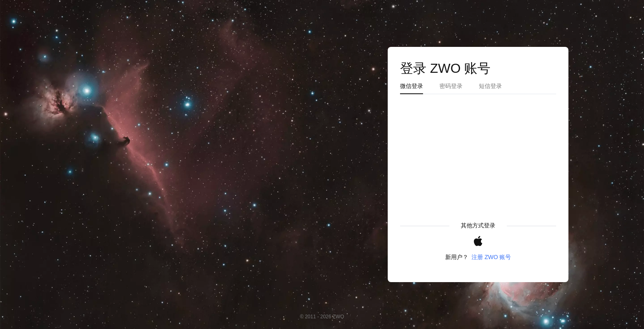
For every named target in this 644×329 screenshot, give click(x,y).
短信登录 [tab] (490, 86)
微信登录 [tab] (412, 86)
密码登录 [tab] (451, 86)
